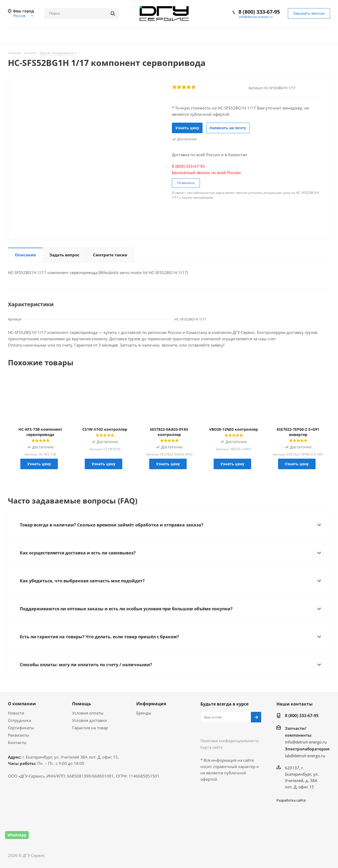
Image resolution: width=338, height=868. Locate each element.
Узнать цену (187, 128)
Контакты (17, 742)
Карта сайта (212, 747)
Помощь (82, 704)
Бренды (144, 713)
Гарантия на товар (90, 728)
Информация (151, 704)
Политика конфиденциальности (229, 741)
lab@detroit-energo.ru (305, 756)
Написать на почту (228, 128)
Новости (16, 713)
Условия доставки (90, 720)
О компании (22, 704)
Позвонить (186, 183)
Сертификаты (21, 728)
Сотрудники (20, 720)
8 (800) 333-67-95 (259, 12)
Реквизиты (18, 735)
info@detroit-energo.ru (256, 17)
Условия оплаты (88, 713)
